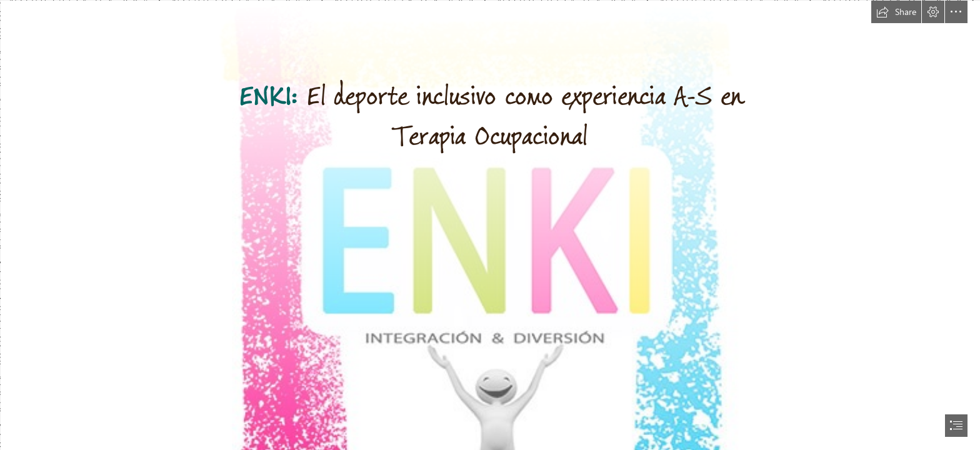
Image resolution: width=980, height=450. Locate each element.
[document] (490, 225)
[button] (896, 12)
